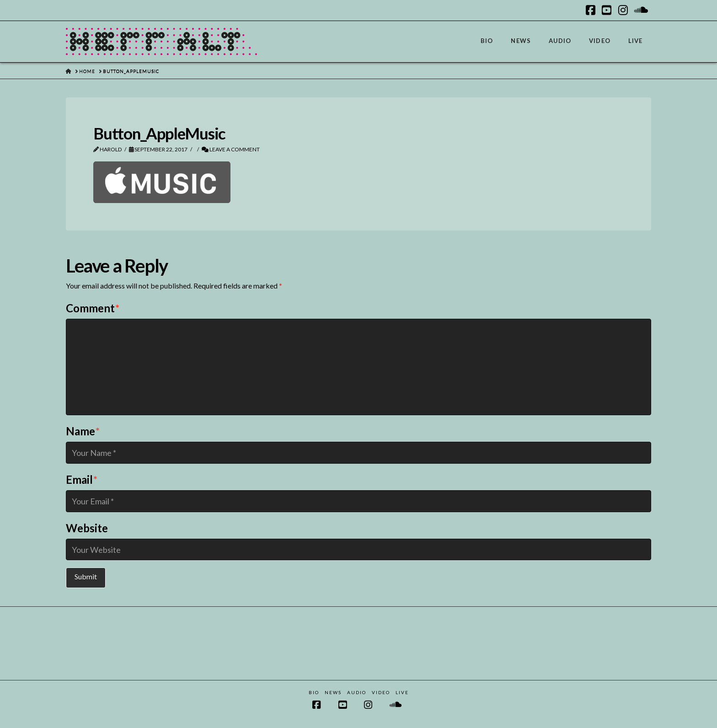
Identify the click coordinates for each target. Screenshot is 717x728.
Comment (93, 308)
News (333, 692)
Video (381, 692)
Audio (357, 692)
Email (82, 479)
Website (87, 528)
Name (83, 431)
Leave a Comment (231, 149)
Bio (314, 692)
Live (402, 692)
